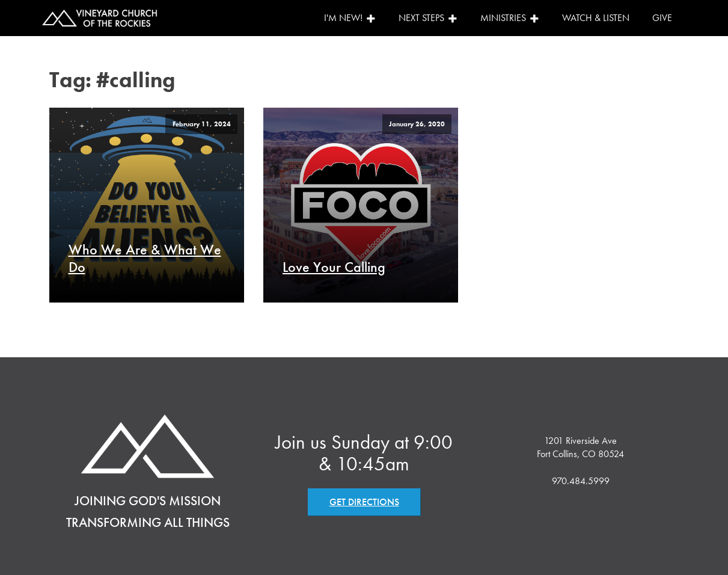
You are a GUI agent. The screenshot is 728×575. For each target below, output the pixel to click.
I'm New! (350, 18)
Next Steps (428, 18)
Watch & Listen (596, 18)
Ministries (510, 18)
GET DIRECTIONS (364, 502)
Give (662, 18)
